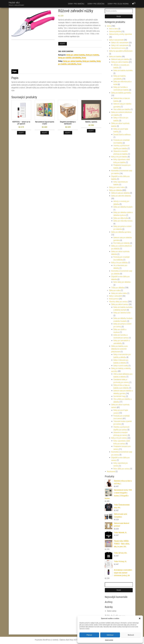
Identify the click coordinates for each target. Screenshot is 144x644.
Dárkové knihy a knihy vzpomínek (120, 34)
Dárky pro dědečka (96, 4)
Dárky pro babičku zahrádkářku (70, 58)
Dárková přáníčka (115, 31)
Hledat (119, 16)
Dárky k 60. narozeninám (120, 45)
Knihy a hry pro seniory (119, 438)
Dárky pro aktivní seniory (120, 304)
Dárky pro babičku (76, 4)
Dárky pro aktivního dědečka (121, 196)
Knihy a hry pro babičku (119, 157)
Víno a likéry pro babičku (122, 109)
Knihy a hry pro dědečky (119, 263)
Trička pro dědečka (118, 288)
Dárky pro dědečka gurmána (121, 232)
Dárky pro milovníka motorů (123, 221)
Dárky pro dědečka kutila (122, 313)
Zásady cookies (109, 640)
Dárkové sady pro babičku (120, 59)
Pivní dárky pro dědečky (122, 243)
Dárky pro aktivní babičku (76, 55)
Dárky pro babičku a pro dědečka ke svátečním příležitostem (119, 349)
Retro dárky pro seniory (122, 469)
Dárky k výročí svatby (121, 366)
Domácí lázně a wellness (122, 135)
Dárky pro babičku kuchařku (123, 70)
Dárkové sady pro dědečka (120, 193)
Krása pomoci (114, 299)
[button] (140, 618)
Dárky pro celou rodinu (118, 4)
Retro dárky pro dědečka (122, 282)
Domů (84, 58)
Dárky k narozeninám (116, 40)
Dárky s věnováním (116, 296)
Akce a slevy (113, 29)
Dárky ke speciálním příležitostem (121, 51)
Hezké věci (14, 3)
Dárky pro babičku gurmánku (121, 93)
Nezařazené (111, 471)
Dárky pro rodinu (115, 290)
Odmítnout (110, 635)
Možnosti (131, 635)
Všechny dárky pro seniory (118, 302)
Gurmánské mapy (120, 396)
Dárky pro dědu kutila (121, 218)
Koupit (63, 44)
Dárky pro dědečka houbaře (123, 207)
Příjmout (89, 635)
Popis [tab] (15, 71)
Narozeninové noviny (118, 48)
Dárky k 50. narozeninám (120, 43)
